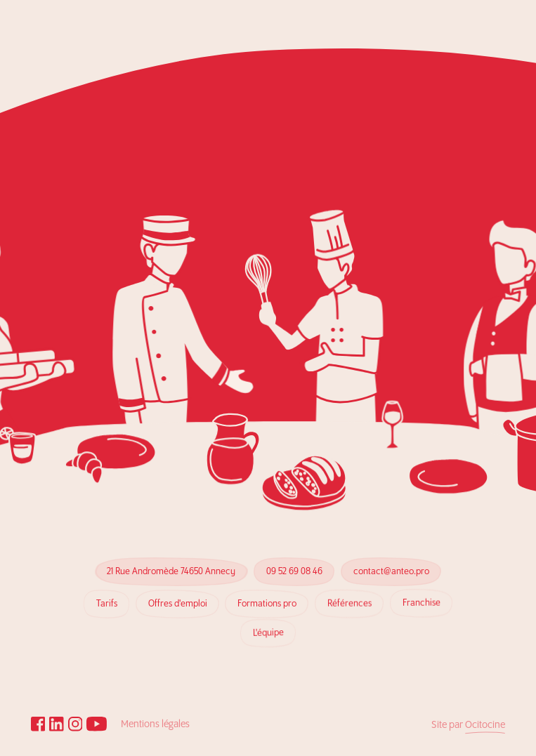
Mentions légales (155, 724)
